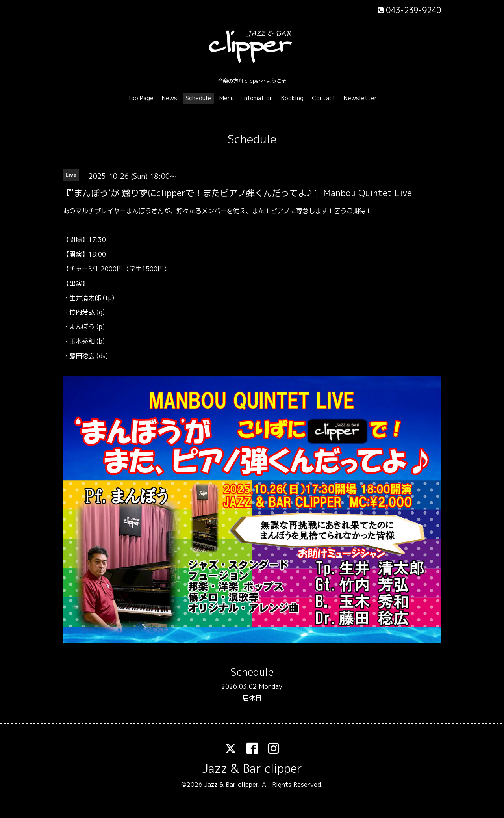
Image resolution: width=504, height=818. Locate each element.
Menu (227, 98)
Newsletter (360, 98)
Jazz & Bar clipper (252, 768)
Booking (292, 98)
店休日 (252, 698)
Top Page (141, 98)
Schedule (198, 98)
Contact (324, 98)
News (170, 98)
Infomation (258, 98)
